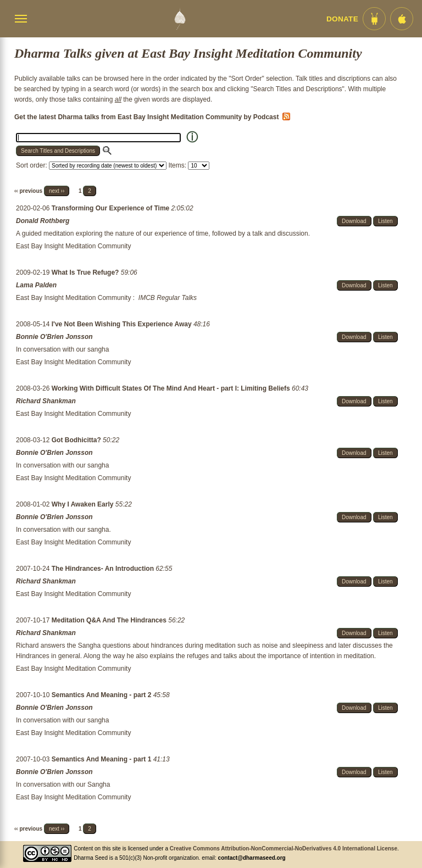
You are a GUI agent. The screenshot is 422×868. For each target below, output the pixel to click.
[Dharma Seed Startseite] (180, 19)
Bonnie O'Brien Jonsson (54, 337)
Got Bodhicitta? (77, 440)
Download (354, 221)
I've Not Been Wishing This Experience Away (123, 324)
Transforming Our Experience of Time (112, 208)
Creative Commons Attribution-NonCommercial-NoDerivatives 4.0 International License (284, 848)
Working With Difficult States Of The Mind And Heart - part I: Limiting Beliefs (172, 388)
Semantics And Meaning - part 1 (102, 759)
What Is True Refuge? (86, 272)
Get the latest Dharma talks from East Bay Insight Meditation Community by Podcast (152, 117)
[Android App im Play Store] (374, 19)
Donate (342, 19)
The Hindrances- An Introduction (104, 569)
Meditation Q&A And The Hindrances (110, 620)
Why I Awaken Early (84, 504)
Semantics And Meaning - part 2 (102, 695)
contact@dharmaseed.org (252, 858)
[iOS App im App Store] (402, 19)
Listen (385, 221)
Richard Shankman (46, 401)
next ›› (57, 191)
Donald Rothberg (43, 221)
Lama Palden (36, 285)
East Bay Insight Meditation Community (73, 246)
